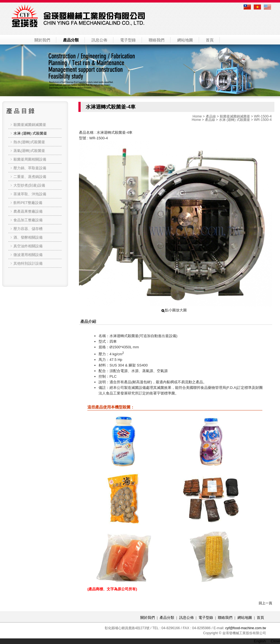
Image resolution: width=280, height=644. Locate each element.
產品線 (211, 116)
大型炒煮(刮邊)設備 (29, 185)
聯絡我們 (157, 40)
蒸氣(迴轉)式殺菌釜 (29, 151)
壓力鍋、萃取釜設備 (30, 168)
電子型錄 (128, 40)
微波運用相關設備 (28, 255)
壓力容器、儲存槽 (28, 229)
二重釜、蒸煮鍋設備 (30, 177)
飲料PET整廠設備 (28, 203)
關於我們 (42, 40)
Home (197, 116)
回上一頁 (265, 603)
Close (275, 641)
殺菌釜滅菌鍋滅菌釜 (235, 116)
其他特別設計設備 (28, 263)
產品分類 (71, 40)
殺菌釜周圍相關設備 (30, 159)
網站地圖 (185, 40)
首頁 (210, 40)
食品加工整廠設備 (28, 220)
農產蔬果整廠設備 (28, 211)
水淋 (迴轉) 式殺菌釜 (235, 120)
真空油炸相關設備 (28, 246)
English (260, 641)
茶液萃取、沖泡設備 (30, 194)
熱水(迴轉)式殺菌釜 (29, 142)
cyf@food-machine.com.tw (246, 628)
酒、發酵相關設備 (28, 237)
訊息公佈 (99, 40)
